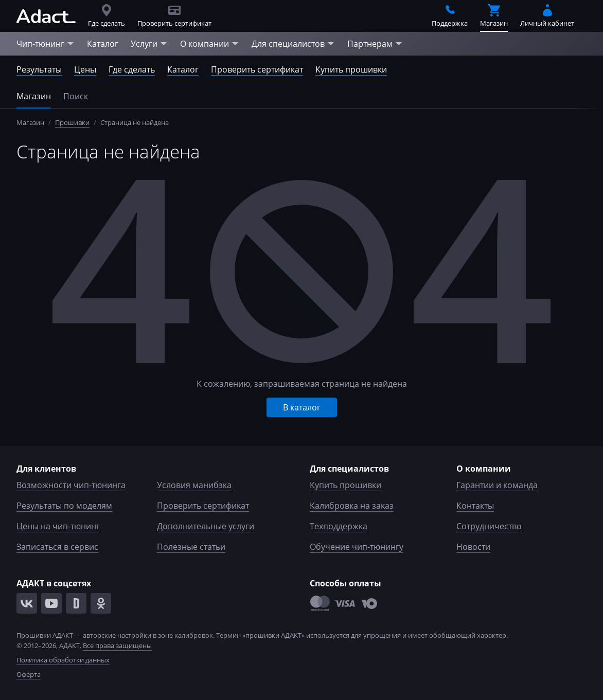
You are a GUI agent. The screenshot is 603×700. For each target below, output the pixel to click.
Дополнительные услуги (206, 526)
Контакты (475, 506)
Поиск (76, 96)
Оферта (29, 674)
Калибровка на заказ (352, 506)
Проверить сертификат (257, 69)
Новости (473, 547)
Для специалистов (293, 44)
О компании (210, 44)
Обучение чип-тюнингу (357, 547)
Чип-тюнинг (46, 44)
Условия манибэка (194, 485)
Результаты (39, 69)
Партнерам (375, 44)
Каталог (103, 44)
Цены (85, 69)
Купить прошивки (351, 69)
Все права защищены (117, 645)
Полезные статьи (191, 547)
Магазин (34, 96)
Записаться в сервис (57, 547)
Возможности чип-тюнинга (71, 485)
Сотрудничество (489, 526)
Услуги (149, 44)
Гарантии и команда (497, 485)
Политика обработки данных (63, 660)
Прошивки (72, 122)
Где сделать (132, 69)
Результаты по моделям (64, 506)
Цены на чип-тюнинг (58, 526)
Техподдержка (339, 526)
